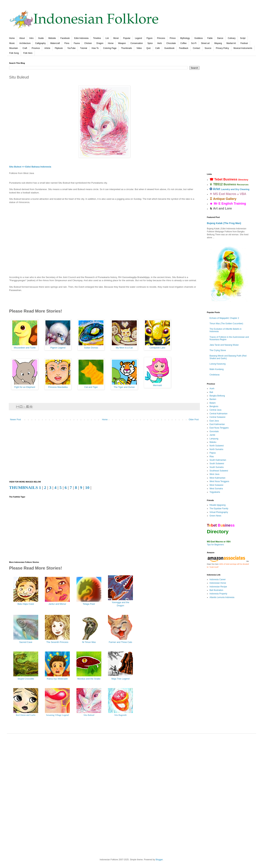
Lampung (214, 439)
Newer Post (15, 420)
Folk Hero (28, 53)
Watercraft (55, 43)
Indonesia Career (218, 579)
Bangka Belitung (217, 396)
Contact (196, 48)
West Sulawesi (216, 485)
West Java (214, 474)
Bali (211, 392)
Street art (205, 43)
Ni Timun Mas (89, 642)
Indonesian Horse (218, 583)
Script (243, 38)
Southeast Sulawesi (219, 471)
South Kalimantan (218, 460)
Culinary (232, 38)
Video (139, 48)
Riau (212, 457)
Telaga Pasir (89, 604)
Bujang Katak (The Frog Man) (224, 223)
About (22, 38)
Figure (150, 38)
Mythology (185, 38)
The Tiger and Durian (124, 387)
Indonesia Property (218, 594)
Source (208, 48)
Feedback (184, 48)
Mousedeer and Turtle (25, 348)
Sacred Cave (26, 642)
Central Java (215, 410)
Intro (31, 38)
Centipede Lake (157, 348)
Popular (127, 38)
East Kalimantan (217, 424)
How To (95, 48)
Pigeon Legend (58, 348)
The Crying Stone (218, 350)
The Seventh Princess (57, 642)
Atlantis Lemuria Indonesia (222, 597)
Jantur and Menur (57, 604)
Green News (215, 516)
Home (12, 38)
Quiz (149, 48)
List (107, 38)
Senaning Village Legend (57, 715)
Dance (220, 38)
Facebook (65, 38)
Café (158, 48)
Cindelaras (215, 375)
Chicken (88, 43)
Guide (41, 38)
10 (87, 488)
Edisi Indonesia (81, 38)
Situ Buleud (89, 715)
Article (47, 48)
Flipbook (59, 48)
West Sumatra (216, 489)
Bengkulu (214, 406)
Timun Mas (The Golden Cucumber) (226, 324)
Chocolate (171, 43)
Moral (116, 38)
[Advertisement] (104, 238)
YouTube (71, 48)
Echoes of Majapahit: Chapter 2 (224, 318)
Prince (173, 38)
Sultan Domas (91, 348)
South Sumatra (217, 467)
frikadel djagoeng (218, 505)
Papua (213, 453)
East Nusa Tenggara (219, 428)
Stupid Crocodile (26, 679)
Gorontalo (214, 431)
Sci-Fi (194, 43)
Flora (67, 43)
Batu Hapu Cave (26, 604)
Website (52, 38)
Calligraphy (40, 43)
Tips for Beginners (215, 545)
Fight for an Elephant (25, 387)
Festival (244, 43)
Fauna (77, 43)
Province (36, 48)
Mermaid (157, 385)
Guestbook (169, 48)
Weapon (122, 43)
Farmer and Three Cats (121, 642)
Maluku (213, 442)
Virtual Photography (219, 512)
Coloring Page (110, 48)
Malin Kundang (217, 369)
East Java (214, 421)
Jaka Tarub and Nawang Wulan (224, 345)
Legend (139, 38)
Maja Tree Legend (120, 679)
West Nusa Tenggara (219, 481)
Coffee (183, 43)
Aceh (212, 389)
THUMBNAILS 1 (25, 488)
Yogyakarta (215, 492)
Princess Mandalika (58, 387)
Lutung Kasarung (218, 364)
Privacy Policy (222, 48)
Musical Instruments (243, 48)
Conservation (137, 43)
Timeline (97, 38)
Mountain (14, 48)
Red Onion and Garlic (26, 715)
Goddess (198, 38)
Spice (150, 43)
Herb (160, 43)
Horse (111, 43)
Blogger (159, 860)
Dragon (100, 43)
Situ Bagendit (120, 715)
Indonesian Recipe (218, 587)
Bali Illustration (216, 590)
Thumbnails (126, 48)
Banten (213, 399)
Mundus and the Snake (89, 679)
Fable (210, 38)
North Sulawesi (217, 446)
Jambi (212, 435)
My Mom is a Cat (124, 348)
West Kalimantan (218, 478)
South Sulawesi (217, 464)
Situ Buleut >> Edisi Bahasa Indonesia (30, 167)
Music (12, 43)
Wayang (218, 43)
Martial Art (231, 43)
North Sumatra (216, 449)
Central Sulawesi (217, 417)
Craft (25, 48)
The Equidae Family (219, 509)
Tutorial (84, 48)
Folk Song (14, 53)
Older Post (194, 420)
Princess (161, 38)
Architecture (25, 43)
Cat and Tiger (91, 387)
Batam (213, 403)
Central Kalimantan (218, 414)
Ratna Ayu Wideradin (57, 679)
